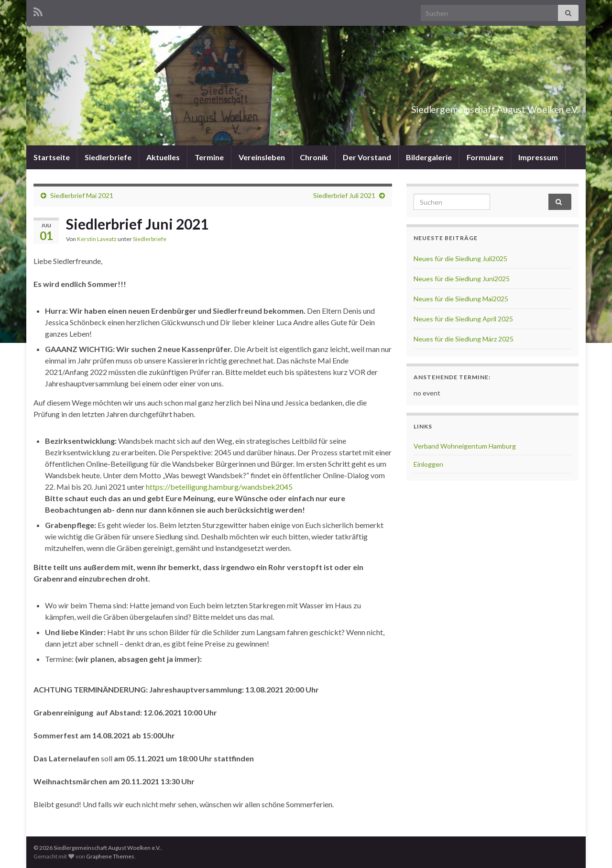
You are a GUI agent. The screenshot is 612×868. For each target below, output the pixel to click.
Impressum (538, 157)
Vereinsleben (262, 157)
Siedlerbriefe (108, 157)
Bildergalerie (429, 157)
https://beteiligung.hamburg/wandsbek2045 (219, 487)
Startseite (52, 157)
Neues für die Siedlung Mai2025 (461, 299)
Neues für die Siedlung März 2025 (464, 339)
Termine (209, 157)
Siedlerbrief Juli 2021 (344, 195)
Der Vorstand (367, 157)
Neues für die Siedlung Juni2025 (462, 279)
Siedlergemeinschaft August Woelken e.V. (452, 107)
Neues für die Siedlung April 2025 (463, 319)
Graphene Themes (110, 856)
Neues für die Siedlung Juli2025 (460, 258)
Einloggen (428, 464)
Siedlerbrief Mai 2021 (82, 195)
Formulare (485, 157)
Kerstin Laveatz (97, 239)
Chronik (314, 157)
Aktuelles (163, 157)
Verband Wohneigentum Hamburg (465, 446)
